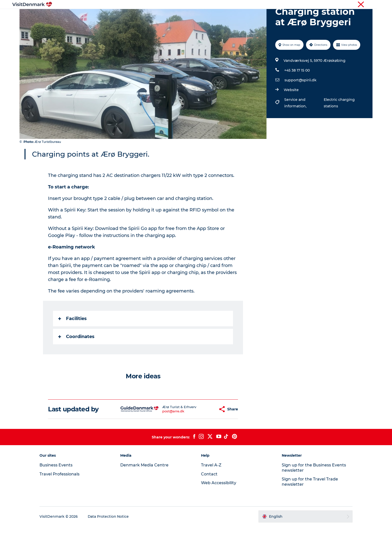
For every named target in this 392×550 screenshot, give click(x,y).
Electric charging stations (339, 127)
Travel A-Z (211, 489)
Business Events (331, 5)
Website (291, 114)
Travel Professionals (299, 5)
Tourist (275, 5)
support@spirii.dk (300, 104)
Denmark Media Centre (145, 489)
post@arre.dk (161, 435)
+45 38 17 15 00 (297, 94)
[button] (202, 433)
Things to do (179, 16)
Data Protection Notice (110, 540)
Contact (366, 5)
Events (278, 16)
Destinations (148, 16)
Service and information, (296, 127)
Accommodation (215, 16)
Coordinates (77, 360)
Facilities (73, 342)
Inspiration (118, 16)
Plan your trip (251, 16)
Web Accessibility (219, 507)
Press (351, 5)
